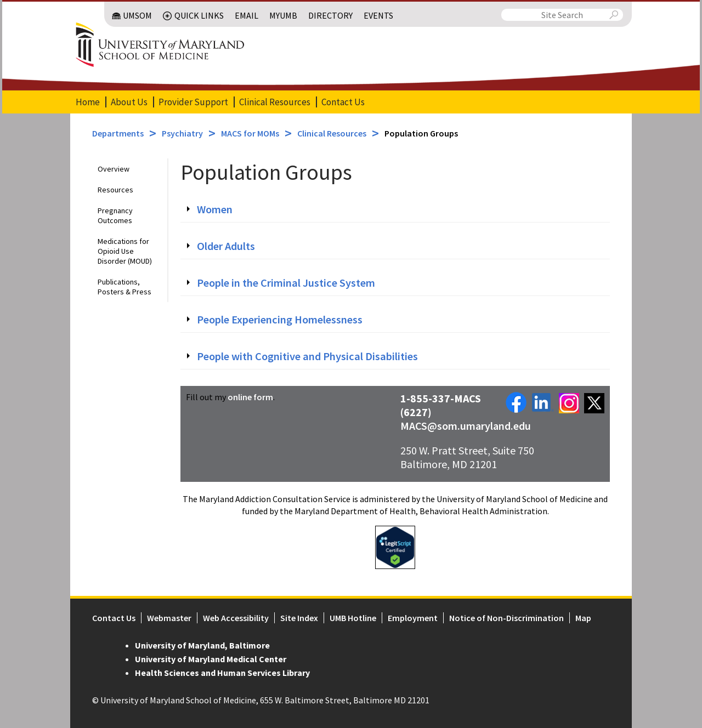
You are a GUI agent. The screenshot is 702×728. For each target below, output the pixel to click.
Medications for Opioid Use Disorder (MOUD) (125, 251)
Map (583, 618)
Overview (114, 169)
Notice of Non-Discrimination (506, 618)
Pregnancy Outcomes (115, 215)
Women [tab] (215, 209)
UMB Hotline (353, 618)
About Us (129, 102)
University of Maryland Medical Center (211, 659)
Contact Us (343, 102)
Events (378, 15)
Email (247, 15)
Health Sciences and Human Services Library (222, 673)
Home (88, 102)
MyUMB (283, 15)
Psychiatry (182, 133)
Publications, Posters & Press (124, 287)
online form (250, 397)
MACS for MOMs (250, 133)
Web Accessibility (236, 618)
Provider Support (193, 102)
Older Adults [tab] (226, 246)
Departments (118, 133)
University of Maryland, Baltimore (202, 645)
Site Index (299, 618)
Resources (115, 190)
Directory (330, 15)
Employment (413, 618)
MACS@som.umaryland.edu (466, 426)
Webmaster (169, 618)
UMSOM (137, 15)
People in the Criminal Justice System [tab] (286, 283)
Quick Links (199, 15)
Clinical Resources (275, 102)
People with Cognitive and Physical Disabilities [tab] (307, 356)
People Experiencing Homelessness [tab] (280, 320)
